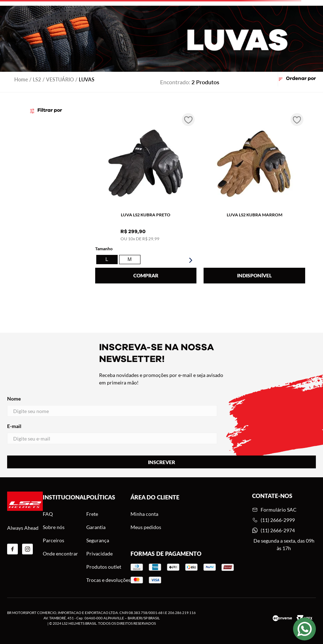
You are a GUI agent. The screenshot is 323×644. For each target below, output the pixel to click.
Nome (112, 406)
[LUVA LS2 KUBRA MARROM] (254, 199)
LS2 (37, 79)
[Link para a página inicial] (21, 79)
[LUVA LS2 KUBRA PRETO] (146, 199)
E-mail (112, 434)
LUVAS (87, 79)
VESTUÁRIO (60, 79)
